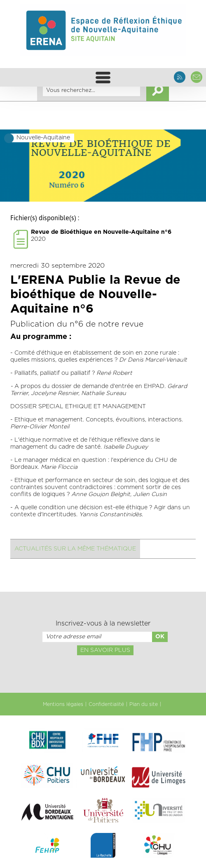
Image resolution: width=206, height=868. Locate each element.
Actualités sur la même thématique (75, 549)
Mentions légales (63, 704)
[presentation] (103, 673)
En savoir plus (105, 650)
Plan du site (144, 704)
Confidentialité (106, 704)
